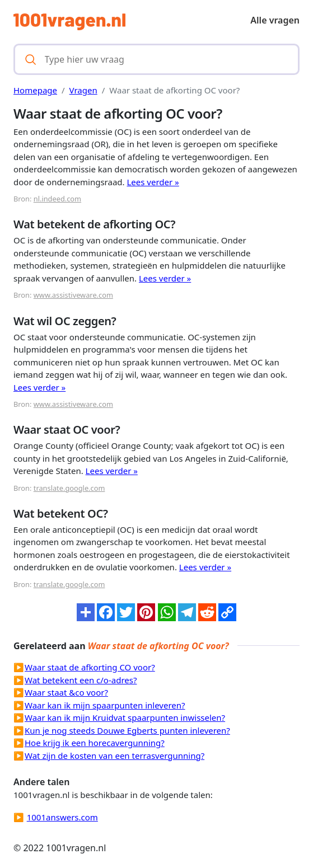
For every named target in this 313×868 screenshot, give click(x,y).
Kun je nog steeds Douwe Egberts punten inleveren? (127, 730)
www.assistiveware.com (73, 295)
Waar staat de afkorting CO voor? (90, 667)
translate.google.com (69, 488)
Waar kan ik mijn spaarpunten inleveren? (105, 705)
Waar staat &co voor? (66, 692)
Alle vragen (275, 20)
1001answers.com (62, 817)
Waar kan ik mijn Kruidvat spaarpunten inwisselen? (125, 717)
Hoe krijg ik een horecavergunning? (95, 743)
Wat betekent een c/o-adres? (81, 680)
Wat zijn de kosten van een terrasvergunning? (115, 756)
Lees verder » (153, 182)
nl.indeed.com (57, 199)
